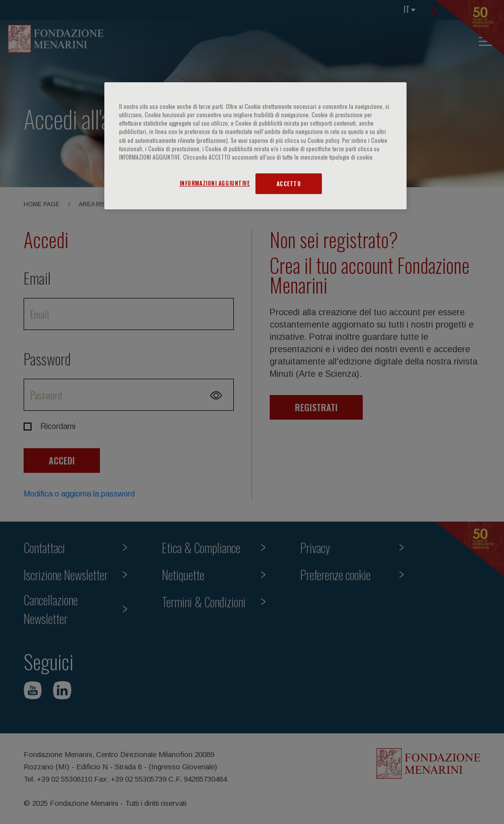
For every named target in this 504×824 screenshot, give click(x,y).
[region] (255, 146)
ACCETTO (289, 183)
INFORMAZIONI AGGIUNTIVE (215, 183)
